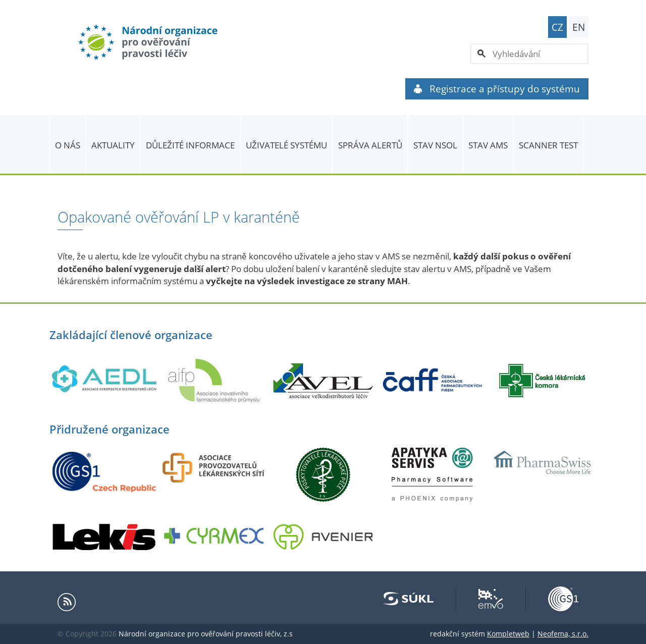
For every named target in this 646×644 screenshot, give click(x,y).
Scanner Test (548, 145)
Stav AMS (488, 145)
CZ (557, 27)
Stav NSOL (435, 145)
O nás (68, 145)
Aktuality (113, 145)
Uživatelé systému (286, 145)
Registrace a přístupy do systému (497, 89)
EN (579, 27)
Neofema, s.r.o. (563, 634)
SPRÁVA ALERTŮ (370, 145)
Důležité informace (190, 145)
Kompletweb (508, 634)
